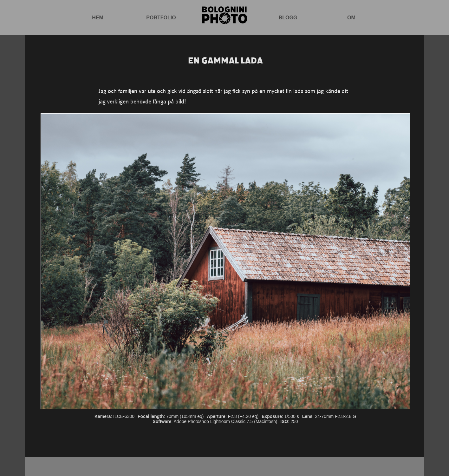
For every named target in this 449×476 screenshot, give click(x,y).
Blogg (288, 18)
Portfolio (161, 18)
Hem (98, 18)
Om (351, 18)
